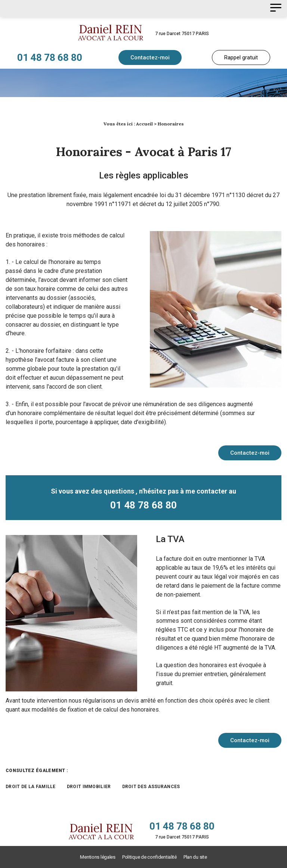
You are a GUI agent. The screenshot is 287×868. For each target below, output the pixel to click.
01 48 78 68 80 (50, 57)
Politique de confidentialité (149, 857)
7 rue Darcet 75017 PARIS (182, 34)
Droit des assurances (151, 787)
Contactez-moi (150, 57)
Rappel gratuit (241, 57)
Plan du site (195, 857)
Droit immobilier (89, 787)
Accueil (144, 124)
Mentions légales (98, 857)
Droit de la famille (31, 787)
